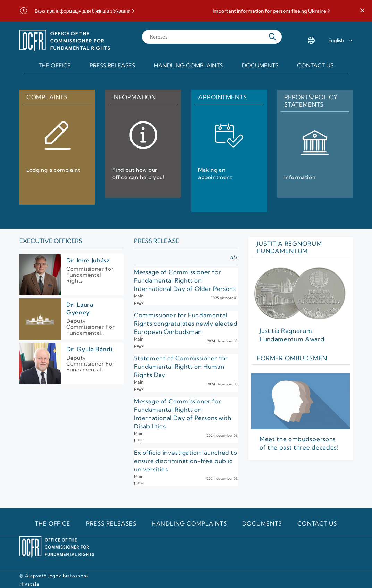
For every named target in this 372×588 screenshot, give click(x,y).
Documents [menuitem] (260, 65)
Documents (262, 523)
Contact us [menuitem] (315, 65)
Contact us (317, 523)
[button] (362, 11)
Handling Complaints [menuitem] (188, 65)
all (234, 257)
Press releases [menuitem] (112, 65)
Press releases (111, 523)
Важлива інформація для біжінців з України (83, 11)
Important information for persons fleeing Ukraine (269, 11)
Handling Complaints (189, 523)
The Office (53, 523)
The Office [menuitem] (55, 65)
